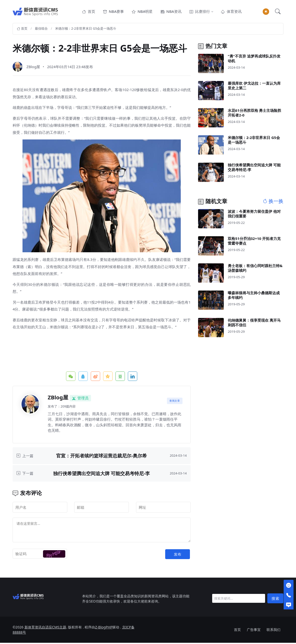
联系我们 (273, 631)
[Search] (239, 600)
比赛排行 (200, 12)
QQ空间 (108, 377)
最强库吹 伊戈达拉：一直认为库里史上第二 (254, 87)
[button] (278, 12)
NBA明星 (142, 12)
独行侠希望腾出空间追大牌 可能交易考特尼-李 (102, 474)
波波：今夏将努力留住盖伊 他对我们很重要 (254, 215)
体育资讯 (231, 12)
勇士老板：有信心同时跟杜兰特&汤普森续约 (255, 269)
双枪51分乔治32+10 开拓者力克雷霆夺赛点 (254, 242)
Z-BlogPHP (104, 628)
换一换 (273, 202)
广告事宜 (254, 631)
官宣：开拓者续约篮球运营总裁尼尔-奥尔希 (102, 457)
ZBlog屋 (33, 68)
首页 (89, 12)
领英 (133, 377)
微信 (71, 377)
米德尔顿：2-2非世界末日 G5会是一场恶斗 (86, 30)
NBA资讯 (171, 12)
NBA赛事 (114, 12)
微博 (95, 377)
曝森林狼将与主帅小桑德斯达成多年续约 (254, 296)
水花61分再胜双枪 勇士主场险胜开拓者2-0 (254, 114)
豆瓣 (120, 377)
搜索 (275, 599)
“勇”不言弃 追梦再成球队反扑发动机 (254, 59)
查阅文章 (175, 402)
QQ (83, 377)
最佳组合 (41, 30)
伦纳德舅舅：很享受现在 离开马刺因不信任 (254, 323)
